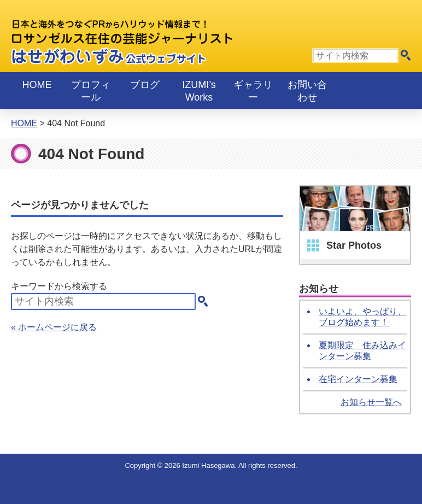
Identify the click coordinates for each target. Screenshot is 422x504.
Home (37, 85)
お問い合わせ (307, 91)
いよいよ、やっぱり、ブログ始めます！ (362, 317)
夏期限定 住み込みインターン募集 (362, 351)
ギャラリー (253, 91)
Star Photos (354, 245)
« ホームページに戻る (54, 327)
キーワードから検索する (59, 286)
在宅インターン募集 (358, 379)
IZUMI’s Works (199, 91)
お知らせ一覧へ (371, 402)
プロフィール (91, 91)
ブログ (145, 85)
